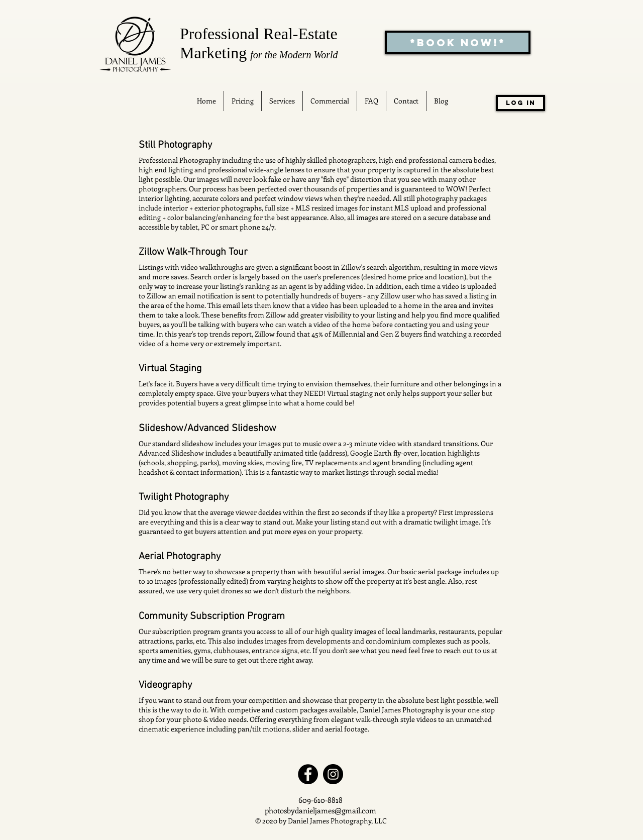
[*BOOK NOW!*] (458, 42)
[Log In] (520, 103)
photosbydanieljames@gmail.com (320, 810)
